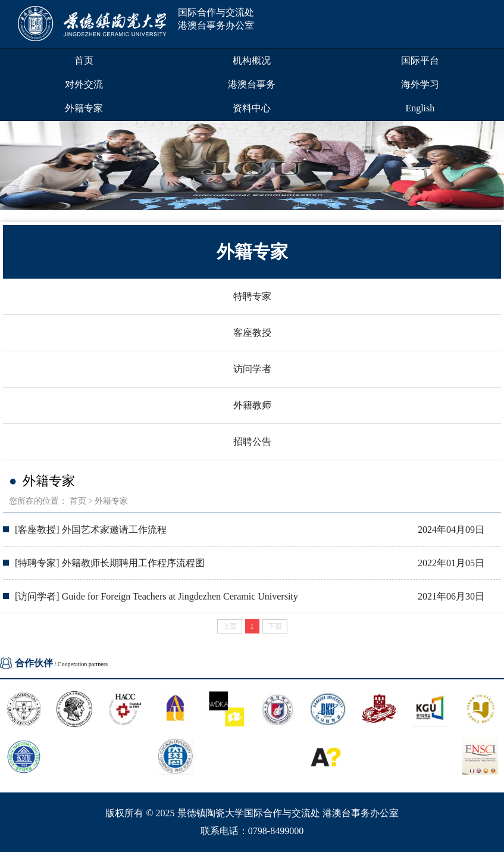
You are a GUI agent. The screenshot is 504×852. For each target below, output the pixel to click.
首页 (84, 60)
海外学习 (420, 84)
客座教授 (252, 333)
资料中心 (252, 108)
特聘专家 (252, 296)
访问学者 (252, 369)
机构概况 (252, 60)
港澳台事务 (252, 84)
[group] (252, 166)
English (420, 108)
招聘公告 (252, 441)
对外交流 (84, 84)
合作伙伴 (34, 663)
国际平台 (420, 60)
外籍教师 (252, 405)
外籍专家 (84, 108)
